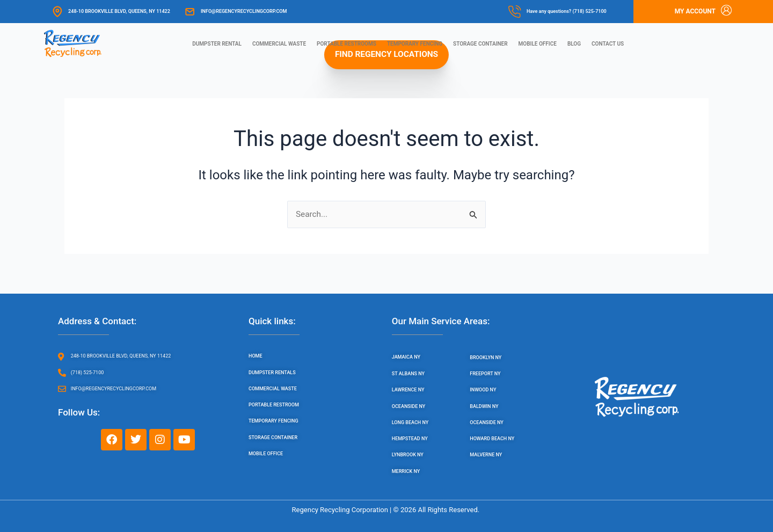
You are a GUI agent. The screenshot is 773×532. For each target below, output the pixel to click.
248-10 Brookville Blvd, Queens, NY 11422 (119, 11)
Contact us (608, 44)
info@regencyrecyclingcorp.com (244, 11)
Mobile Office (538, 44)
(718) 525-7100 (589, 11)
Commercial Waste (279, 44)
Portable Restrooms (347, 44)
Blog (574, 44)
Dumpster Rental (217, 44)
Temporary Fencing (415, 44)
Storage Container (480, 44)
